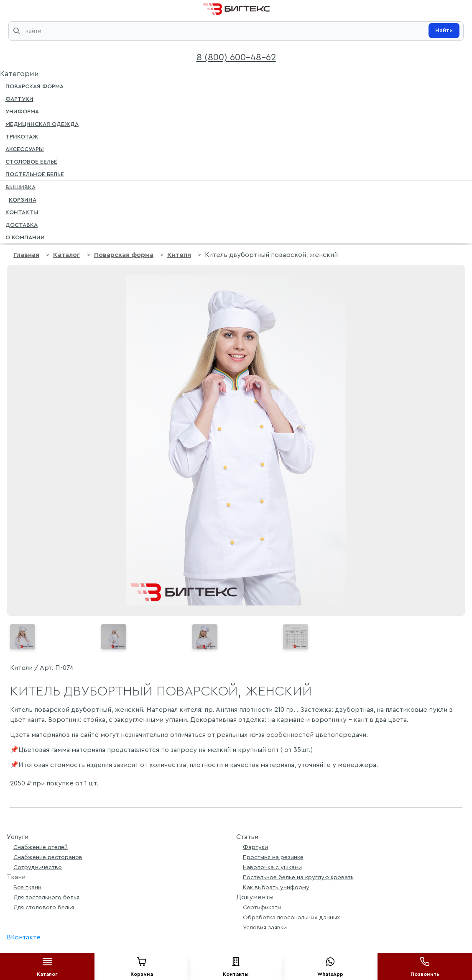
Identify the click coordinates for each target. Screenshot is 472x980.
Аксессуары (25, 149)
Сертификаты (262, 907)
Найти (444, 31)
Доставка (22, 224)
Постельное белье (35, 174)
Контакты (22, 212)
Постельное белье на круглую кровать (298, 877)
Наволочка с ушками (272, 867)
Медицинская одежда (42, 123)
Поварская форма (34, 86)
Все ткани (27, 887)
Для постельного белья (46, 897)
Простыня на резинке (273, 857)
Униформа (22, 111)
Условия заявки (265, 927)
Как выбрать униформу (276, 887)
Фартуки (19, 98)
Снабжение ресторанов (48, 857)
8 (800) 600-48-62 (236, 57)
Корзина (21, 199)
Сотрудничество (38, 867)
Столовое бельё (31, 161)
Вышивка (20, 187)
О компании (25, 237)
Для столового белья (44, 907)
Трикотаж (22, 136)
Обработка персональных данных (291, 917)
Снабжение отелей (41, 847)
